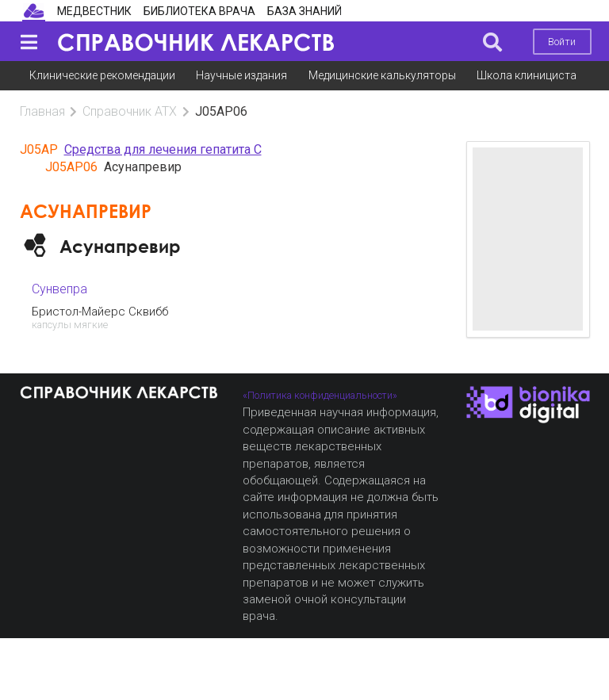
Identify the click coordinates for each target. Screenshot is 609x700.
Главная (42, 111)
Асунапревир (120, 246)
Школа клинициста (527, 75)
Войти (562, 42)
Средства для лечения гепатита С (163, 149)
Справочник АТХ (130, 111)
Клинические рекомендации (102, 75)
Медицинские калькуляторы (382, 75)
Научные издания (241, 75)
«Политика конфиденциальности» (320, 395)
